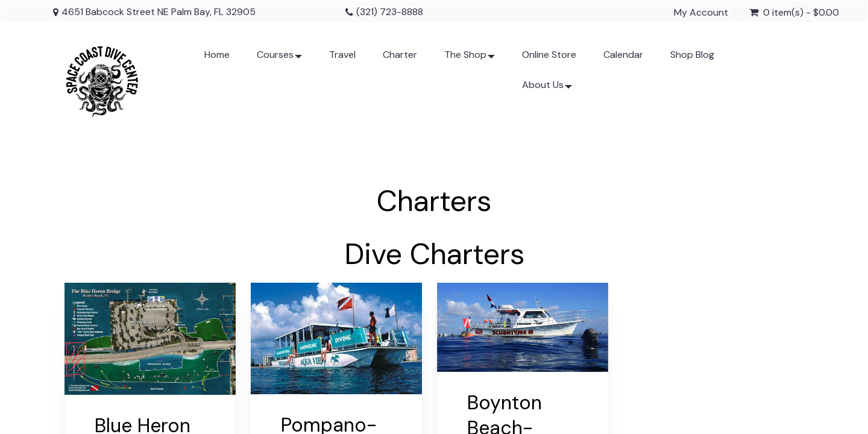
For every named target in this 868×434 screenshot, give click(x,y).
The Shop (470, 59)
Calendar (623, 55)
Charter (400, 55)
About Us (547, 90)
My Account (701, 13)
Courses (279, 59)
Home (217, 55)
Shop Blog (692, 55)
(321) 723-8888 (390, 12)
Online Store (549, 55)
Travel (342, 55)
